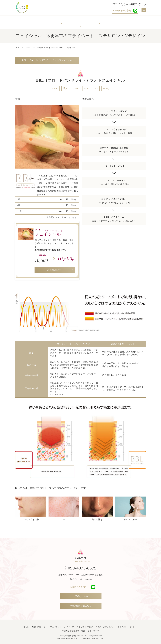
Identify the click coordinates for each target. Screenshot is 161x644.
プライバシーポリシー (127, 625)
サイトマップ (93, 629)
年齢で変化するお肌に (80, 21)
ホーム (25, 20)
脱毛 (45, 625)
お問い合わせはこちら (80, 604)
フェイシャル (56, 625)
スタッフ (118, 20)
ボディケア (99, 20)
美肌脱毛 (62, 20)
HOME (18, 46)
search (144, 10)
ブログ (90, 625)
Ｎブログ (137, 20)
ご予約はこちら (55, 268)
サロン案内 (43, 20)
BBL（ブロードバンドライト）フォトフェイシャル (47, 58)
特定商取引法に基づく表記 (73, 629)
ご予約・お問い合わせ (105, 625)
